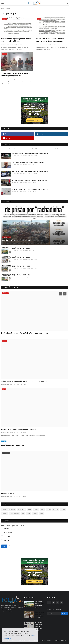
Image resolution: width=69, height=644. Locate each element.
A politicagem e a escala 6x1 (13, 445)
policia (29, 513)
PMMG (29, 509)
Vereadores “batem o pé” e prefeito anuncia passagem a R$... (16, 75)
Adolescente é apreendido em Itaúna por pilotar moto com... (26, 381)
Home (3, 8)
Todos (57, 148)
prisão (49, 509)
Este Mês (34, 148)
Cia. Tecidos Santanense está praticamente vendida (40, 605)
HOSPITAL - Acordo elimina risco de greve (19, 430)
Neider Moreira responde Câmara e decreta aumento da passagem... (50, 40)
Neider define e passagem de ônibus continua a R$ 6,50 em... (16, 40)
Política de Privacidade (60, 640)
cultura (63, 509)
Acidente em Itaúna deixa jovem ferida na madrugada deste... (30, 180)
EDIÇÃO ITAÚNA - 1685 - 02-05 (21, 248)
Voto (4, 546)
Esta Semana (12, 148)
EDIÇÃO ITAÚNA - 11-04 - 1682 (21, 275)
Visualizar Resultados (15, 546)
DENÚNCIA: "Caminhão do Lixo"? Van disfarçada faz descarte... (31, 189)
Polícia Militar (12, 509)
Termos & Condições (47, 640)
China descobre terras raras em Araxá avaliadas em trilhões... (40, 615)
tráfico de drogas (14, 513)
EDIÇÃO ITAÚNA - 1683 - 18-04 (21, 266)
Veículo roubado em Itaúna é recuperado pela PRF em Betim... (30, 171)
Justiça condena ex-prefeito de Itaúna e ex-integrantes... (29, 163)
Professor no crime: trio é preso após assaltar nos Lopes (39, 626)
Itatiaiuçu (5, 513)
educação (56, 509)
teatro (41, 513)
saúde (43, 509)
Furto (23, 513)
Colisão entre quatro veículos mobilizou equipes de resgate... (30, 154)
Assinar (64, 613)
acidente (36, 509)
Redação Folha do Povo (7, 44)
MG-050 (35, 513)
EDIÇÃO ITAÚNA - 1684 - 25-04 (21, 257)
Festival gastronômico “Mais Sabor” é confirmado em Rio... (25, 333)
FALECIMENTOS (8, 493)
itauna (4, 509)
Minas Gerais (22, 509)
